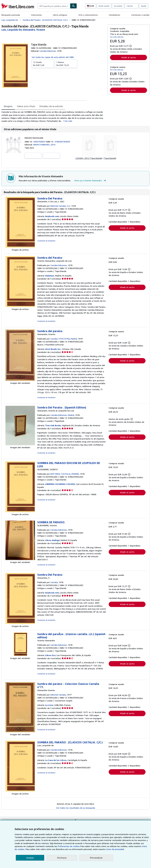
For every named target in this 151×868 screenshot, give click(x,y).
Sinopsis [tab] (8, 106)
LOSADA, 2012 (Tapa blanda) (89, 158)
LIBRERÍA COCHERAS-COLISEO (60, 484)
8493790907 (40, 142)
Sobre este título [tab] (26, 106)
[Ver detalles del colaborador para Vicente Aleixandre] (34, 30)
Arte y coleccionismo (88, 15)
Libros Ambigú (52, 540)
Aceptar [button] (30, 858)
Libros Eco (50, 655)
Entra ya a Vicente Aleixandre (91, 181)
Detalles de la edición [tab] (51, 106)
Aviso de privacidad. (115, 849)
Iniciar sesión (104, 6)
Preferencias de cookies (69, 846)
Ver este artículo (117, 37)
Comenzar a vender (140, 15)
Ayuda (144, 6)
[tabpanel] (53, 116)
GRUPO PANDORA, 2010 (44, 145)
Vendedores (115, 15)
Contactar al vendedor (46, 241)
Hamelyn (50, 276)
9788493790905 (62, 142)
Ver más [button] (68, 121)
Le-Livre (49, 705)
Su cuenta (118, 6)
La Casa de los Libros (56, 760)
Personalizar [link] (96, 858)
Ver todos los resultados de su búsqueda (76, 808)
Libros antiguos (60, 15)
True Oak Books (53, 425)
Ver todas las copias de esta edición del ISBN (53, 57)
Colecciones (36, 15)
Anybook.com (52, 216)
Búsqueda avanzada (11, 15)
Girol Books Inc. (53, 349)
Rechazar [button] (62, 858)
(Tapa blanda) (110, 158)
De (43, 64)
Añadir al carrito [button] (129, 57)
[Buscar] (73, 6)
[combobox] (54, 6)
